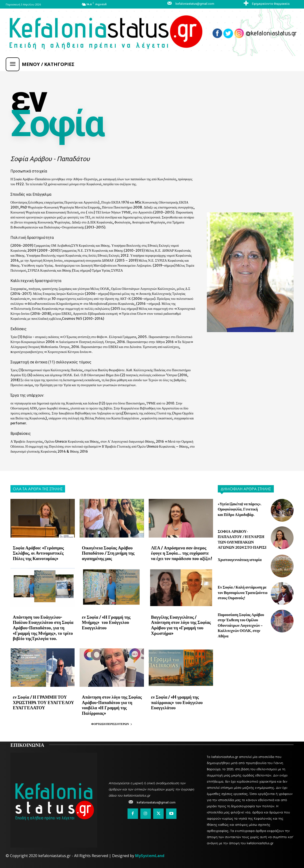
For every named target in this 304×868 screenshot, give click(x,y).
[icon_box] (266, 4)
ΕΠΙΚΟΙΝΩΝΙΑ (27, 742)
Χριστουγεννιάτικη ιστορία (240, 559)
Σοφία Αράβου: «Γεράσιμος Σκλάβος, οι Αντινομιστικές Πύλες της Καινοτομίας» (43, 553)
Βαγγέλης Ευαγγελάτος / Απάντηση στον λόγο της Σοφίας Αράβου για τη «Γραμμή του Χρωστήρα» (180, 624)
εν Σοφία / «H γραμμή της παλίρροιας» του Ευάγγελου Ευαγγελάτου (176, 700)
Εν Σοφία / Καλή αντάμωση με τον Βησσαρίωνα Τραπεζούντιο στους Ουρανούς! (243, 592)
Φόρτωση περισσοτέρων (112, 721)
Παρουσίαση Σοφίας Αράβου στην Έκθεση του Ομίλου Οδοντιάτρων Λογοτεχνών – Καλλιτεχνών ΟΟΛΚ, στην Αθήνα (241, 625)
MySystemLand (150, 853)
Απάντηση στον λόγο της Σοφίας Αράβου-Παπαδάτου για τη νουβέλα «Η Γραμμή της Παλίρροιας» (111, 703)
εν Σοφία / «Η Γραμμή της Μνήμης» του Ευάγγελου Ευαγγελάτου (105, 621)
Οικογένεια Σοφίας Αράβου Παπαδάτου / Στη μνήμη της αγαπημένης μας (107, 553)
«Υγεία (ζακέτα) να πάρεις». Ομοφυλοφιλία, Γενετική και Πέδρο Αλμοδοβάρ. (240, 509)
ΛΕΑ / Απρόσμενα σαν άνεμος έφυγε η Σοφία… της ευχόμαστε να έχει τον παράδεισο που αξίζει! (181, 553)
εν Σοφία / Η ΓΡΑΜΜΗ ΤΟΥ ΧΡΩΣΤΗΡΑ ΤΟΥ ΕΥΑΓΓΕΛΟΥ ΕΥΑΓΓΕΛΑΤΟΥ (43, 700)
